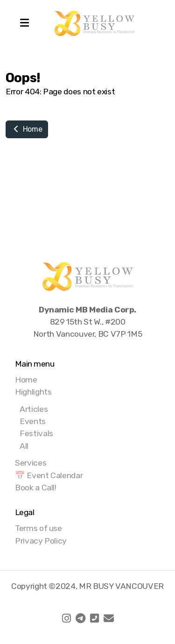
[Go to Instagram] (67, 618)
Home (27, 129)
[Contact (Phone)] (95, 618)
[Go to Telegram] (81, 618)
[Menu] (24, 23)
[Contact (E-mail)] (109, 618)
